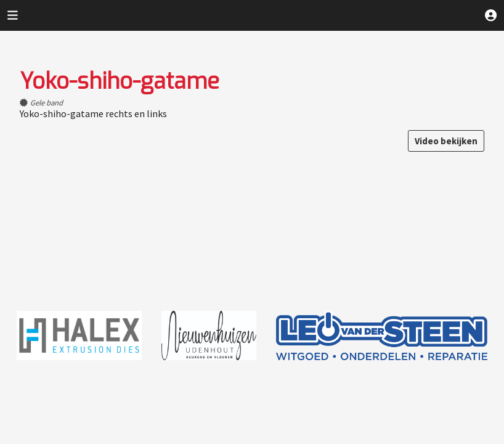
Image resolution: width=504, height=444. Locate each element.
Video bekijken (446, 141)
